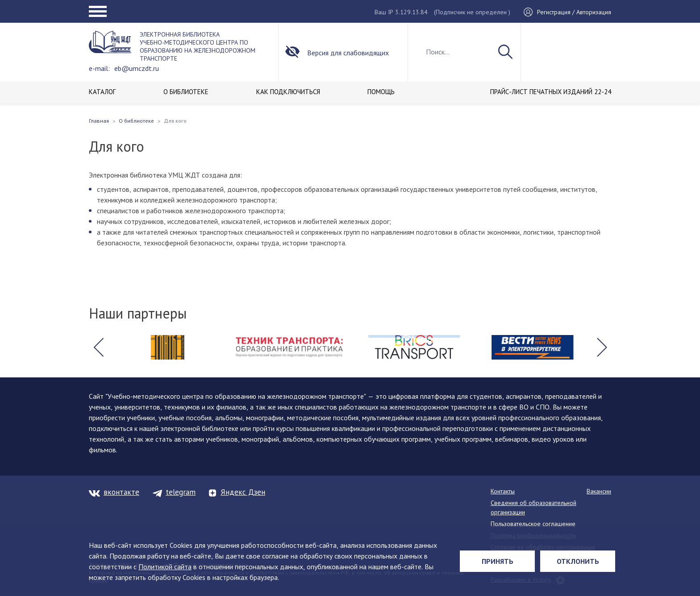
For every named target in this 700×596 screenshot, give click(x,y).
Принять (498, 561)
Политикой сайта (165, 567)
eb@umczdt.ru (137, 68)
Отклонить (578, 561)
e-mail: (99, 68)
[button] (98, 348)
